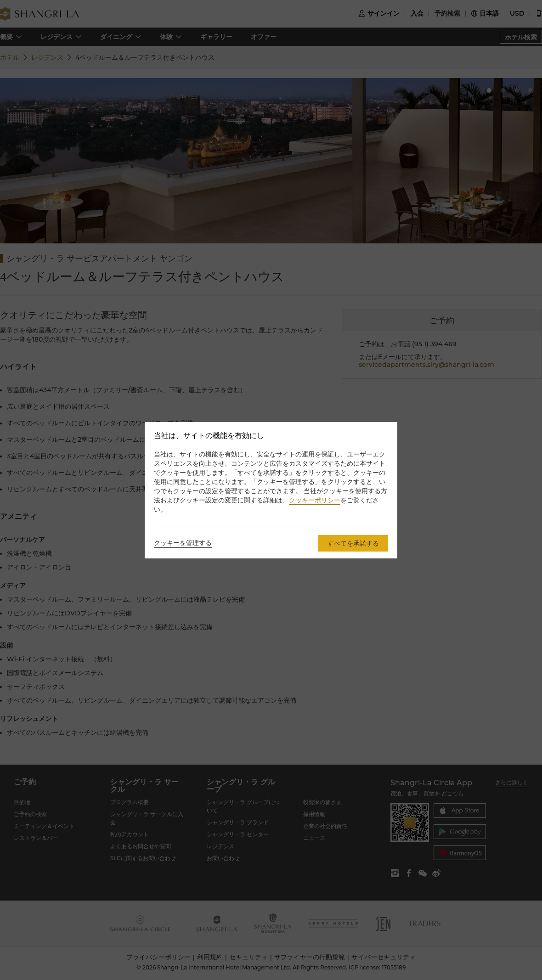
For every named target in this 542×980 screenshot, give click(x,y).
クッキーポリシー (315, 500)
